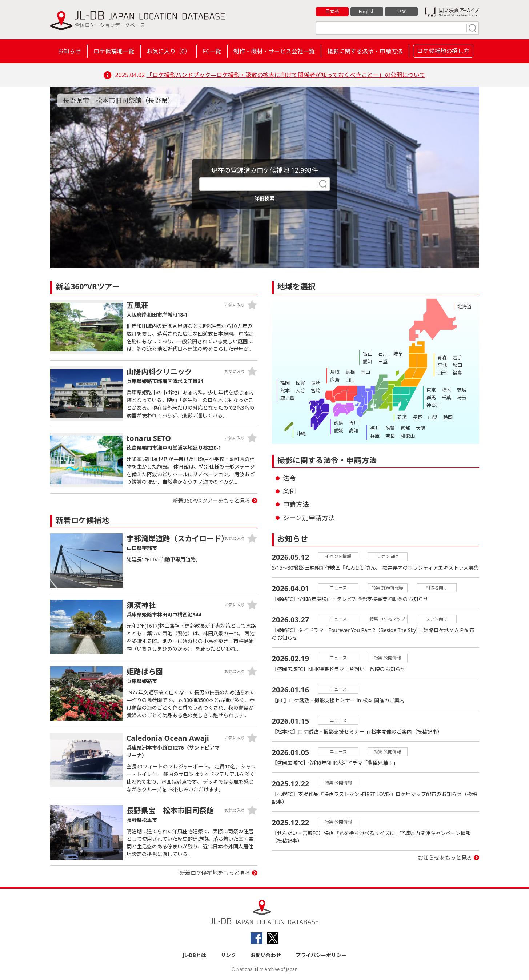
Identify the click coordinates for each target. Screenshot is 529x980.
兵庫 (375, 436)
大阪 (421, 428)
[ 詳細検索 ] (264, 198)
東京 (431, 390)
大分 (300, 390)
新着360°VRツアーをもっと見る (211, 501)
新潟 (402, 417)
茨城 (462, 390)
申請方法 (296, 504)
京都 (405, 428)
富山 (368, 354)
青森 (442, 357)
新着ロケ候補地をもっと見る (215, 873)
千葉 (446, 398)
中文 (401, 11)
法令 (289, 478)
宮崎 (316, 390)
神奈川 (434, 405)
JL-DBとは (194, 955)
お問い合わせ (266, 955)
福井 (375, 428)
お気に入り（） (169, 51)
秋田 (457, 365)
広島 (335, 379)
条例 (289, 491)
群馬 (431, 398)
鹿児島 (287, 398)
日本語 (332, 11)
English (366, 11)
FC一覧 (212, 51)
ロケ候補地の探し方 (443, 51)
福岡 (285, 383)
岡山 (365, 372)
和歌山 (408, 436)
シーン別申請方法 (309, 518)
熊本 (285, 390)
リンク (228, 955)
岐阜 (398, 354)
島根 (350, 372)
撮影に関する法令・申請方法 (365, 51)
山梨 (433, 417)
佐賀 (300, 383)
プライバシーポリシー (321, 955)
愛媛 (338, 430)
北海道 (464, 306)
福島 (457, 373)
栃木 (446, 390)
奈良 (390, 436)
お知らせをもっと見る (445, 857)
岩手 (457, 357)
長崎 (316, 383)
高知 (354, 430)
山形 (442, 373)
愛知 (368, 361)
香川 (354, 423)
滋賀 (390, 428)
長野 (417, 417)
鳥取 (335, 372)
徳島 (338, 423)
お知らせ (69, 51)
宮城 (442, 365)
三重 (383, 361)
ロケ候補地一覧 (114, 51)
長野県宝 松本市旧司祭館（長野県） (119, 100)
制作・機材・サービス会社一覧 (274, 51)
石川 (383, 354)
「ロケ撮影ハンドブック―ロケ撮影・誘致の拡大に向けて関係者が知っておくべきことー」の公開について (286, 75)
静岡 (448, 417)
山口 (350, 379)
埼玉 (462, 398)
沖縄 (301, 434)
